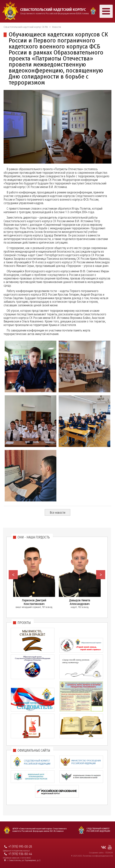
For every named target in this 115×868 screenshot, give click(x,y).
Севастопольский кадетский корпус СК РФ (26, 27)
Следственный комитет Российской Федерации (98, 830)
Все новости (57, 513)
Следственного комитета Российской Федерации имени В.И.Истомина (54, 11)
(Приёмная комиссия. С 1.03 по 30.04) (17, 858)
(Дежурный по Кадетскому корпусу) (16, 851)
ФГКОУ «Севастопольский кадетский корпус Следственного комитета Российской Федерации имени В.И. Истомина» (39, 830)
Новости (57, 27)
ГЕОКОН (109, 853)
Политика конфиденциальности (98, 856)
